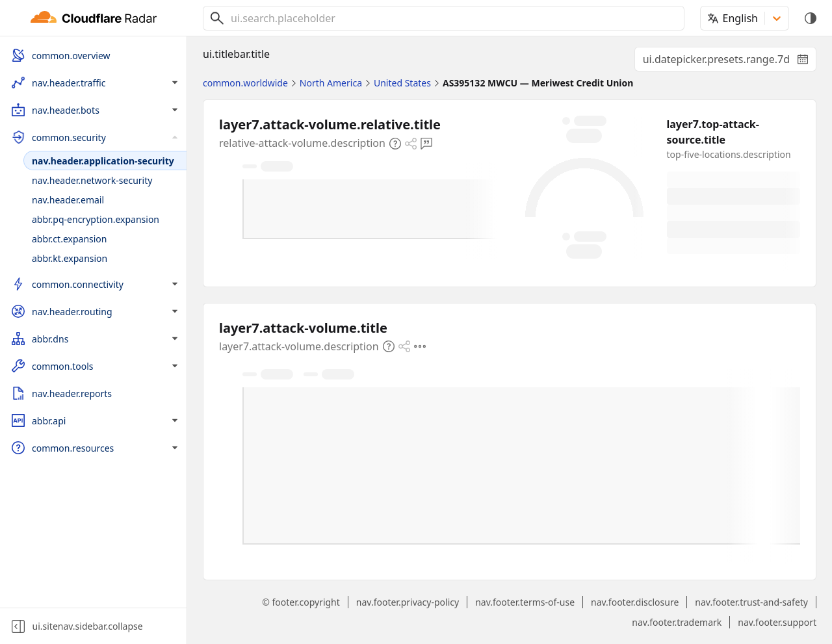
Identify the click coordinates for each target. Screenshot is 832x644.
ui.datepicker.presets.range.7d (730, 62)
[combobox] (452, 18)
